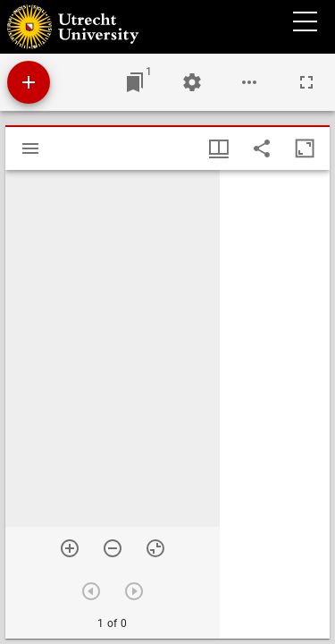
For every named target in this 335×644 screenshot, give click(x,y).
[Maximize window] (305, 148)
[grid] (275, 404)
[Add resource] (29, 82)
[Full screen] (306, 82)
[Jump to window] (135, 82)
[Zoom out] (113, 548)
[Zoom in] (70, 548)
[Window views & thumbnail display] (219, 148)
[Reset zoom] (155, 548)
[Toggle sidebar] (30, 148)
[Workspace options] (249, 82)
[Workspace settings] (192, 82)
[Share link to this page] (262, 148)
